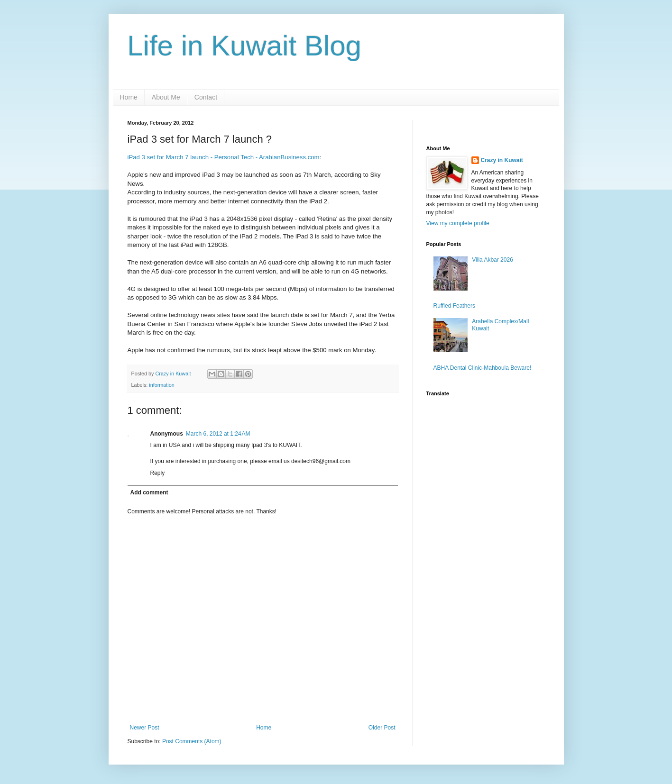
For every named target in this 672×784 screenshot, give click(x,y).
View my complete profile (458, 223)
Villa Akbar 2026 (492, 260)
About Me (166, 97)
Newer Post (145, 728)
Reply (158, 473)
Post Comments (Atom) (192, 741)
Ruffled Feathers (455, 306)
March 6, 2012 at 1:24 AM (218, 434)
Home (129, 97)
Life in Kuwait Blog (245, 46)
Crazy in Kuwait (502, 160)
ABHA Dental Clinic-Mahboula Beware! (483, 368)
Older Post (382, 728)
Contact (206, 97)
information (161, 385)
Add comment (149, 492)
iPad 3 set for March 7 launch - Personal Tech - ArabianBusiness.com (224, 157)
